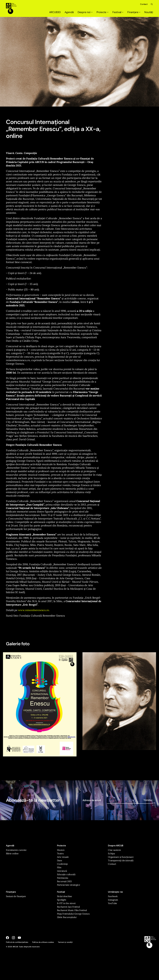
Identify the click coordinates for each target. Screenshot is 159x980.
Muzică (61, 850)
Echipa (111, 853)
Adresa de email (92, 800)
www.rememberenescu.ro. (33, 610)
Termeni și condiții (65, 942)
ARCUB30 (55, 12)
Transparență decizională (121, 860)
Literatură (62, 871)
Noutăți (149, 12)
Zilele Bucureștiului (67, 917)
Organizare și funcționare (121, 857)
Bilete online (12, 853)
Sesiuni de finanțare (16, 896)
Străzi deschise (65, 896)
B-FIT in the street (66, 903)
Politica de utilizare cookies (43, 942)
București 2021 (64, 881)
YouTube (112, 903)
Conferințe (62, 864)
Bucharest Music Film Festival (72, 910)
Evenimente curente (16, 850)
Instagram (113, 900)
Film (59, 867)
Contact (144, 4)
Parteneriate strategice (69, 885)
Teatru (60, 853)
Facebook (113, 896)
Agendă (69, 12)
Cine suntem (114, 850)
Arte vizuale (63, 857)
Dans (60, 860)
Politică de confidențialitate (17, 942)
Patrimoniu (63, 878)
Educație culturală (66, 874)
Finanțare (134, 12)
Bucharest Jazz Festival (68, 907)
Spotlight (62, 900)
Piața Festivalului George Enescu (73, 914)
